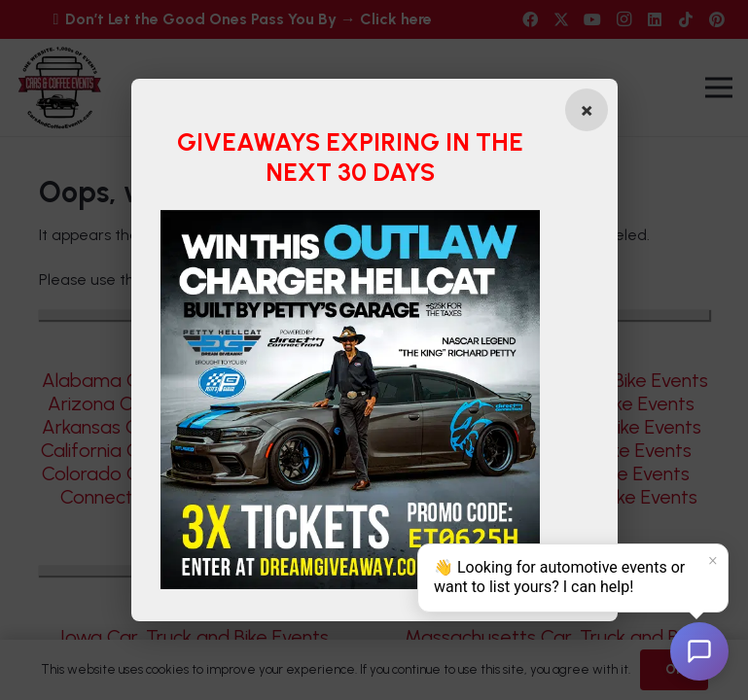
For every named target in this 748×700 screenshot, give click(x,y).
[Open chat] (699, 651)
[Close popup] (587, 110)
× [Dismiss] (713, 561)
